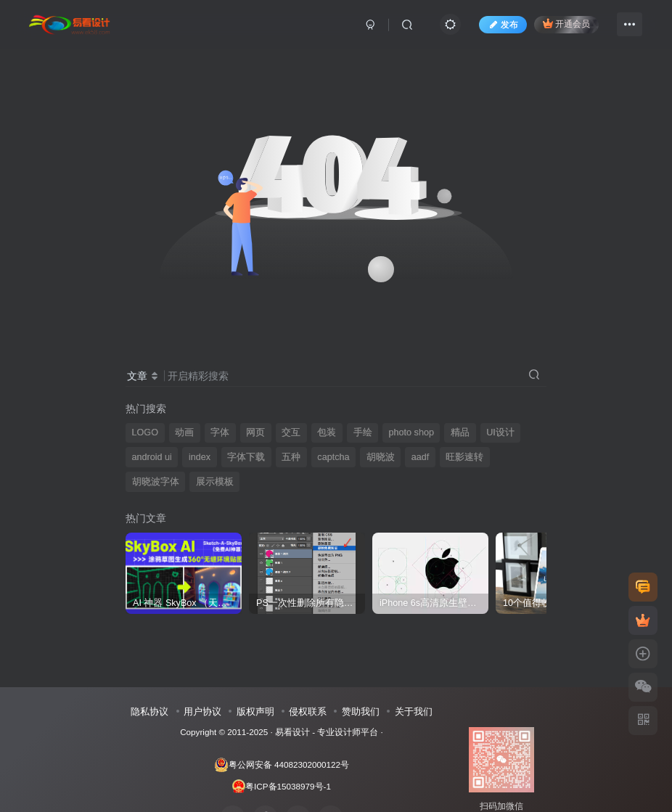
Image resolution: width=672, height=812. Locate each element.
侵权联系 (308, 711)
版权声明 (255, 711)
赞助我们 (361, 711)
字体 (220, 432)
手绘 (363, 432)
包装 (327, 432)
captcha (333, 457)
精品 (460, 432)
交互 (291, 432)
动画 (184, 432)
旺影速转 (464, 457)
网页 (255, 432)
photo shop (411, 432)
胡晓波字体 (156, 482)
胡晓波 (381, 457)
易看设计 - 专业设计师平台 (327, 732)
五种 (291, 457)
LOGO (145, 432)
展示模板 (215, 482)
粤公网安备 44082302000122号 (282, 765)
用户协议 (202, 711)
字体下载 (246, 457)
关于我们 (414, 711)
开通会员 (566, 24)
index (200, 457)
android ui (152, 457)
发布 (503, 25)
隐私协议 (149, 711)
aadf (421, 457)
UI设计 (500, 432)
